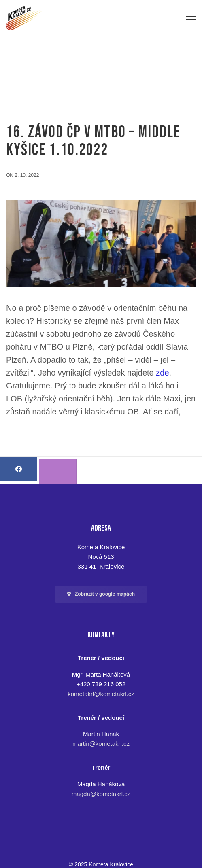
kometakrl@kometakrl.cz (101, 694)
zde (162, 373)
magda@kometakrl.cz (101, 794)
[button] (101, 594)
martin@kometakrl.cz (101, 744)
